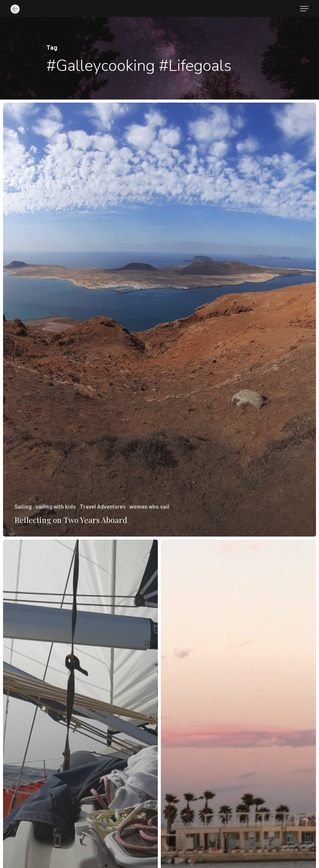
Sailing (23, 507)
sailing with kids (55, 507)
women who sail (149, 507)
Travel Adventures (102, 507)
